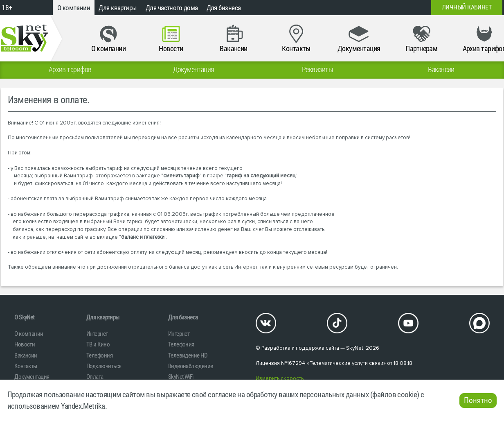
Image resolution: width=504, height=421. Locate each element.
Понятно (478, 401)
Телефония (99, 355)
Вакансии (26, 355)
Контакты (26, 366)
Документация (32, 377)
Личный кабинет (467, 7)
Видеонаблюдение (191, 366)
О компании (74, 8)
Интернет (97, 334)
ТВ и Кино (98, 344)
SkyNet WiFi (181, 377)
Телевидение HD (188, 355)
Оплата (95, 377)
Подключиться (104, 366)
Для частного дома (172, 8)
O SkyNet (24, 317)
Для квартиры (118, 8)
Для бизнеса (224, 8)
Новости (25, 344)
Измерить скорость (280, 378)
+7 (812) (368, 8)
